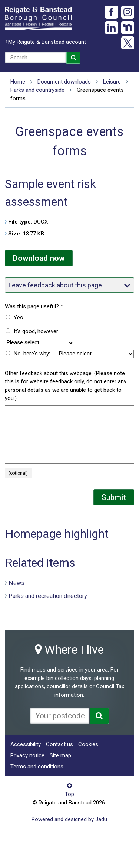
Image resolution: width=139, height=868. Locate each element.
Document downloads (64, 82)
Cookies (88, 744)
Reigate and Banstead (38, 18)
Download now (39, 258)
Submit (114, 497)
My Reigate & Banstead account (47, 42)
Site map (60, 755)
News (16, 582)
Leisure (112, 82)
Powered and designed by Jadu (69, 819)
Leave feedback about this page (69, 285)
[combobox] (35, 58)
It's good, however (36, 331)
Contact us (59, 744)
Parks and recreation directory (48, 596)
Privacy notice (27, 755)
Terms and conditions (37, 767)
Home (18, 82)
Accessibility (26, 744)
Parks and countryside (37, 90)
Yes (18, 318)
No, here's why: (32, 354)
